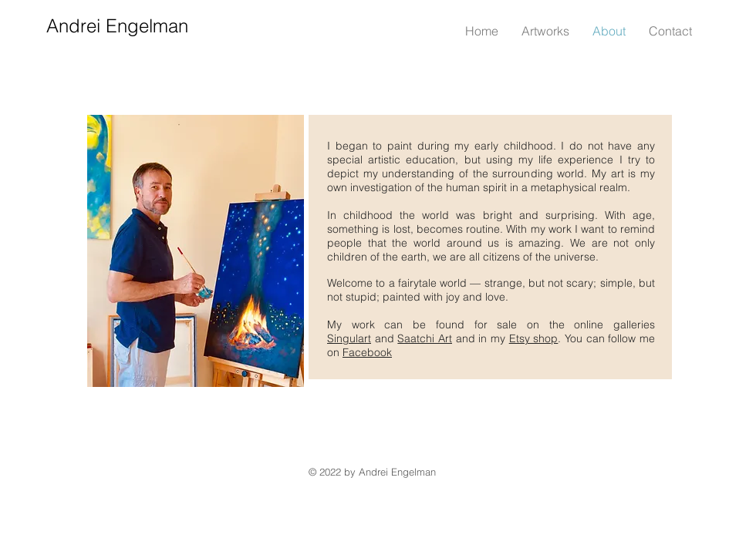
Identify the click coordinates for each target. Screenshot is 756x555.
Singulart (349, 338)
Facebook (367, 352)
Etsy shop (534, 338)
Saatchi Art (425, 338)
